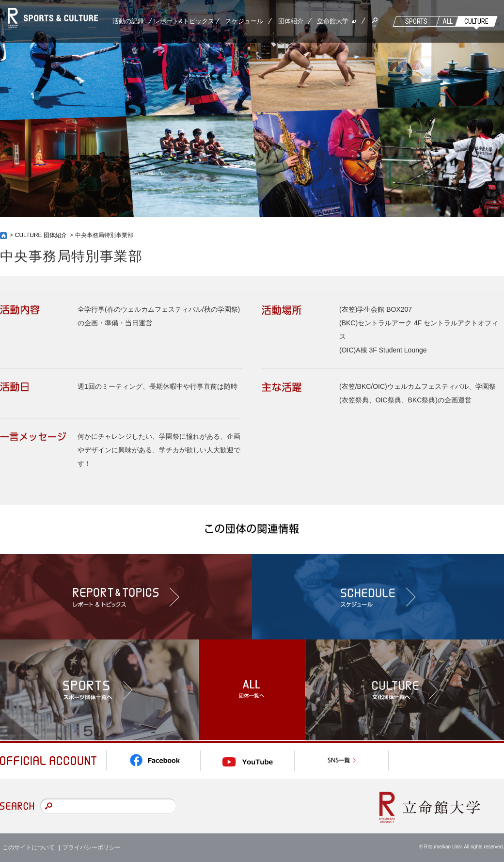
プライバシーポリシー (92, 847)
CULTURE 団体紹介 (41, 235)
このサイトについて (29, 847)
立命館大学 (333, 21)
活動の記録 (128, 21)
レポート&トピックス (184, 21)
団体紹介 (291, 21)
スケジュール (244, 21)
